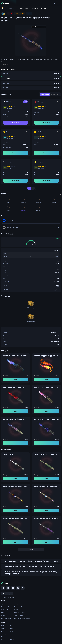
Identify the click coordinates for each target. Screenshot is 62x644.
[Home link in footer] (31, 583)
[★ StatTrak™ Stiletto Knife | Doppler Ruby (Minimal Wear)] (8, 200)
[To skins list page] (12, 8)
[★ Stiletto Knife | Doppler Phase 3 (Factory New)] (31, 83)
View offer (15, 123)
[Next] (37, 188)
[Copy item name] (59, 17)
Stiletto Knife (55, 332)
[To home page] (4, 8)
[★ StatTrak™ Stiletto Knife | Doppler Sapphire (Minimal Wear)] (23, 200)
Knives (57, 329)
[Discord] (18, 588)
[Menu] (59, 3)
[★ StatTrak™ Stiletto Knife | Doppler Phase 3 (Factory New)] (31, 74)
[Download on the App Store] (7, 594)
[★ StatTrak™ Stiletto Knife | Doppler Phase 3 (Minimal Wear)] (31, 78)
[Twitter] (3, 588)
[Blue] (31, 221)
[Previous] (25, 188)
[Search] (54, 3)
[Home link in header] (5, 3)
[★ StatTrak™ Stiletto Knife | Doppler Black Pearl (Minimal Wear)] (39, 200)
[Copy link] (57, 102)
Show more (5, 64)
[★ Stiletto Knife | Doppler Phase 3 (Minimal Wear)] (31, 88)
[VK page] (13, 588)
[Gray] (31, 227)
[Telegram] (8, 588)
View (16, 379)
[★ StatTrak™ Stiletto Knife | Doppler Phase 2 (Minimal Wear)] (8, 208)
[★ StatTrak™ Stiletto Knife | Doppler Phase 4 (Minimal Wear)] (39, 208)
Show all (31, 550)
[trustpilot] (23, 588)
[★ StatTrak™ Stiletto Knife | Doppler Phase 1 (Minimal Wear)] (54, 200)
